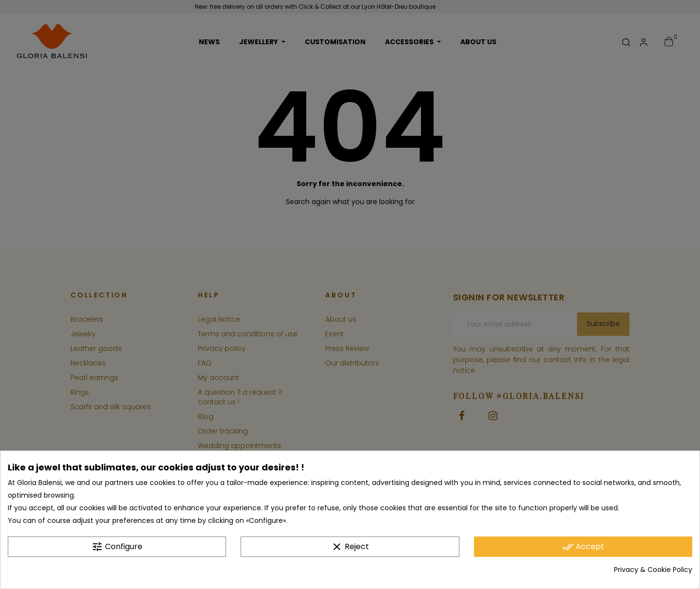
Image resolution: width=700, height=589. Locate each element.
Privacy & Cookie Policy (653, 570)
